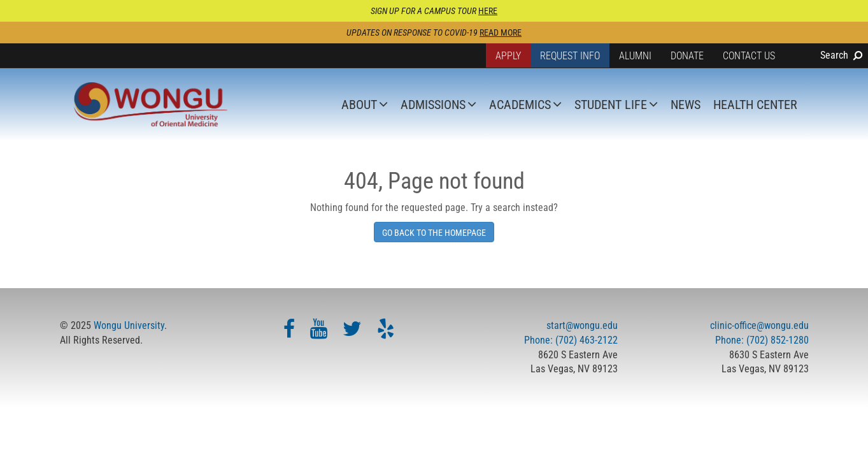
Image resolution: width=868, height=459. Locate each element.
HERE (488, 11)
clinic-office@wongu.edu (759, 325)
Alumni (635, 56)
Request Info (570, 56)
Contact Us (749, 56)
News (686, 105)
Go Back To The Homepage (434, 233)
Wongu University (129, 325)
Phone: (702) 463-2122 (571, 340)
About (359, 105)
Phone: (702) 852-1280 (762, 340)
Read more (501, 33)
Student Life (611, 105)
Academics (520, 105)
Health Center (755, 105)
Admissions (433, 105)
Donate (687, 56)
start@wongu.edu (582, 325)
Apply (508, 56)
